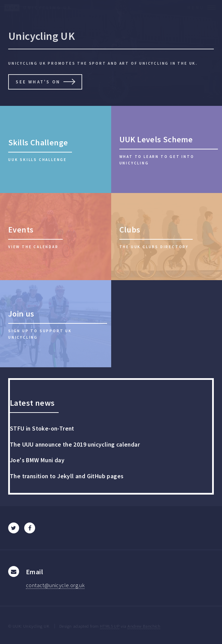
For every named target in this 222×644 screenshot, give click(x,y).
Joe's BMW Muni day (37, 460)
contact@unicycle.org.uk (55, 585)
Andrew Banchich (144, 626)
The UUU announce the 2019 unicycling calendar (75, 445)
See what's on (38, 82)
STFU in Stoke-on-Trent (42, 429)
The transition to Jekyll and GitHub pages (67, 476)
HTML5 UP (110, 626)
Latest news (32, 403)
